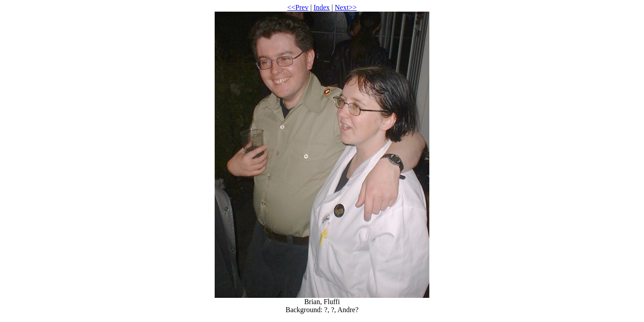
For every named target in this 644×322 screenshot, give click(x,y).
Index (322, 7)
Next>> (346, 7)
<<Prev (298, 7)
